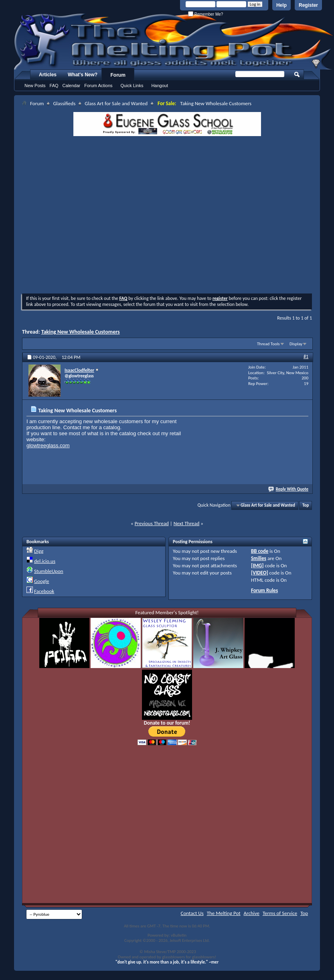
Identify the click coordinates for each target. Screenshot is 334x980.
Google (41, 581)
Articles (48, 75)
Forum (118, 75)
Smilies (259, 558)
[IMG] (257, 565)
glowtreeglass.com (48, 445)
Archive (252, 913)
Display (296, 344)
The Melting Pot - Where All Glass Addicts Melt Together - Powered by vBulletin (174, 41)
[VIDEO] (260, 573)
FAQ (54, 86)
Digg (39, 551)
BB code (260, 551)
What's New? (83, 75)
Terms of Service (280, 913)
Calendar (72, 86)
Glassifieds (64, 103)
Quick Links (132, 86)
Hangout (160, 86)
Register (308, 5)
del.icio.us (45, 561)
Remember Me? (205, 14)
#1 (306, 357)
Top (306, 505)
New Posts (35, 86)
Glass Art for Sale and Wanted (116, 103)
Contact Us (192, 913)
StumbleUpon (49, 571)
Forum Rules (264, 590)
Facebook (44, 591)
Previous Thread (152, 523)
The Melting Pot (224, 913)
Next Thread (187, 523)
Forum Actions (98, 86)
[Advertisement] (98, 216)
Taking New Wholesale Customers (81, 332)
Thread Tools (268, 344)
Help (281, 5)
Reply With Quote (289, 489)
